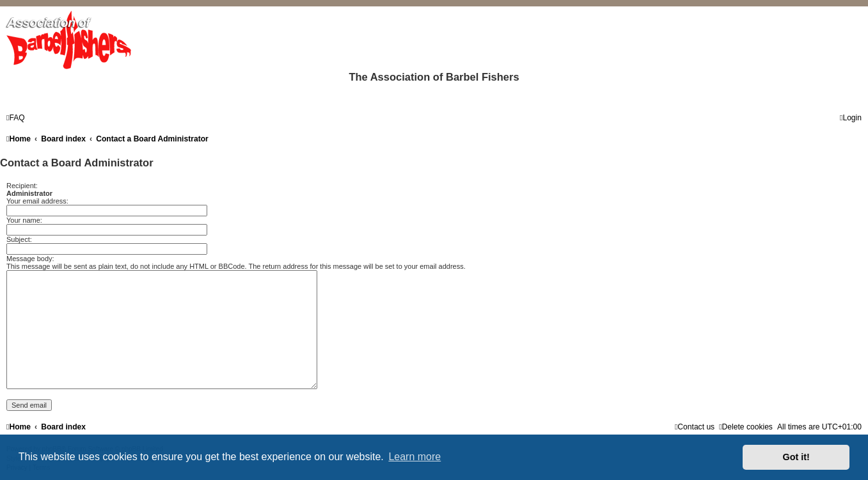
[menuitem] (16, 118)
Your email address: (37, 201)
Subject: (19, 239)
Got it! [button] (796, 457)
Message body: (30, 259)
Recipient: (22, 186)
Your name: (24, 220)
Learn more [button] (414, 457)
